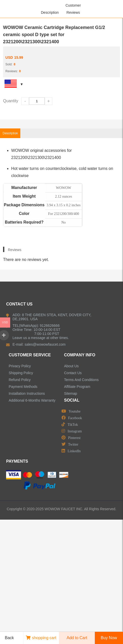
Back (8, 638)
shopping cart (41, 638)
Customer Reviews (73, 9)
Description (50, 12)
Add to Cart (77, 638)
